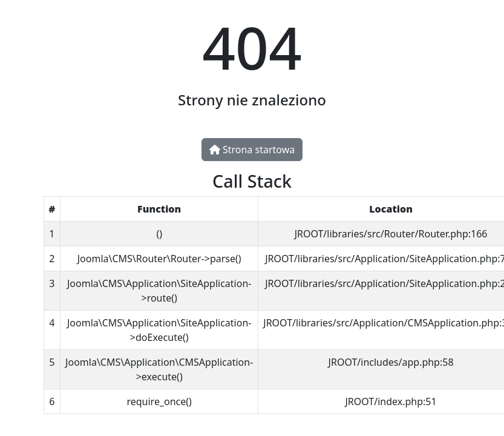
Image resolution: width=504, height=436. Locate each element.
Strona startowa (252, 150)
